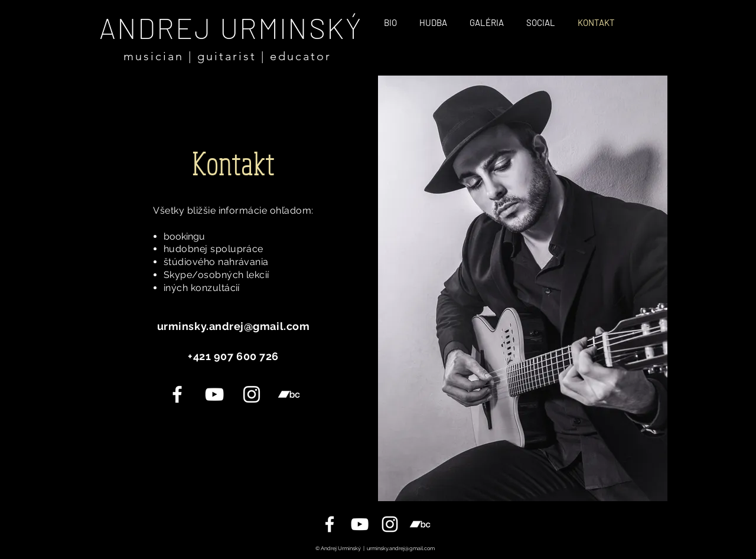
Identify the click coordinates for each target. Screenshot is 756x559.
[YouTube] (214, 394)
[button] (541, 22)
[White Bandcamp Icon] (420, 524)
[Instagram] (252, 394)
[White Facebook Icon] (177, 394)
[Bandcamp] (289, 394)
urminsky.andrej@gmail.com (401, 548)
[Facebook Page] (330, 524)
